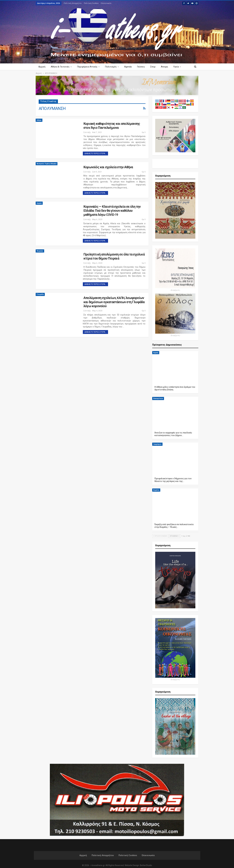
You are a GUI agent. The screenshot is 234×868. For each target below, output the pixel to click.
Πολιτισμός (112, 67)
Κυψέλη (156, 490)
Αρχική (42, 67)
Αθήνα (39, 120)
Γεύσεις (143, 67)
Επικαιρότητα (158, 398)
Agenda (130, 67)
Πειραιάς (40, 251)
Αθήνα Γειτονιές (61, 67)
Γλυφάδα (40, 294)
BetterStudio (146, 865)
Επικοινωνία (106, 3)
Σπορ (156, 67)
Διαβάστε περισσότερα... (95, 154)
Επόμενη (175, 536)
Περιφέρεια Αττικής (88, 67)
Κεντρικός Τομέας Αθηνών (47, 164)
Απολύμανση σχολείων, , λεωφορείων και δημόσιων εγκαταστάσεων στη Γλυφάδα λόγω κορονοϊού (114, 302)
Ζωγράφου (157, 444)
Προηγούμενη (160, 536)
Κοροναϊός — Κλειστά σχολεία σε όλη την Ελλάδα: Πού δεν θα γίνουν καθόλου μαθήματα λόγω (112, 211)
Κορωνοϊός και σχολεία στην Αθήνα (108, 167)
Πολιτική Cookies (91, 3)
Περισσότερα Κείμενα (175, 67)
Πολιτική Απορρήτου (73, 3)
